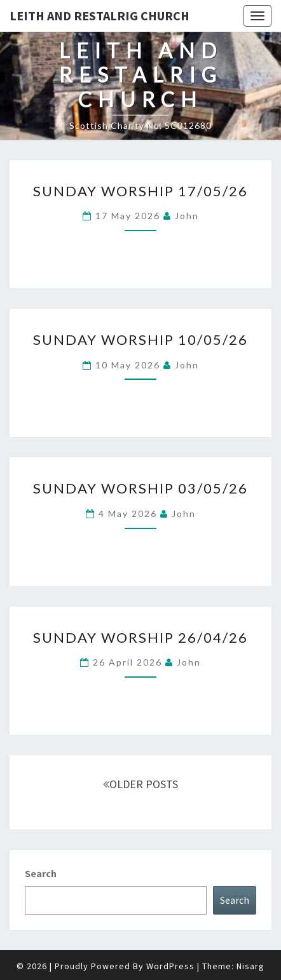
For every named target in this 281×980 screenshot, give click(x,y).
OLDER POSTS (140, 784)
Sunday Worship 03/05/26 (140, 488)
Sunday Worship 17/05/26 (140, 191)
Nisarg (250, 966)
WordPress (170, 966)
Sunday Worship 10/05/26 (140, 339)
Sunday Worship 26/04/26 (140, 637)
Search (41, 873)
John (187, 216)
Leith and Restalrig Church (99, 16)
